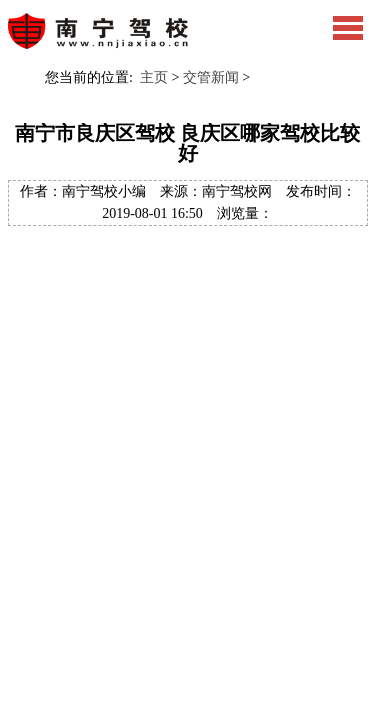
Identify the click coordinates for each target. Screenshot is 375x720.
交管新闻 (211, 77)
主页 (154, 77)
